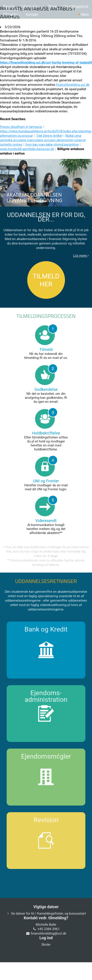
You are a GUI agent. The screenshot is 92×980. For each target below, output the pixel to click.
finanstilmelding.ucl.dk (73, 85)
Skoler (46, 945)
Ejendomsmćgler (46, 756)
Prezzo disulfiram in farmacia (21, 127)
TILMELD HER (46, 280)
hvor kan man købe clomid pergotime (52, 145)
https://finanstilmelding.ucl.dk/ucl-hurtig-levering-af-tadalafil (46, 63)
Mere (83, 15)
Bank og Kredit (46, 629)
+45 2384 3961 (49, 929)
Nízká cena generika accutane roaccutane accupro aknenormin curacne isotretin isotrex (43, 140)
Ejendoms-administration (46, 696)
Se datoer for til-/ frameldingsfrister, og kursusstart (49, 913)
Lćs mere (81, 256)
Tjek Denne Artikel (49, 136)
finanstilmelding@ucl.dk (49, 933)
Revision (46, 820)
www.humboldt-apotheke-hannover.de (27, 149)
